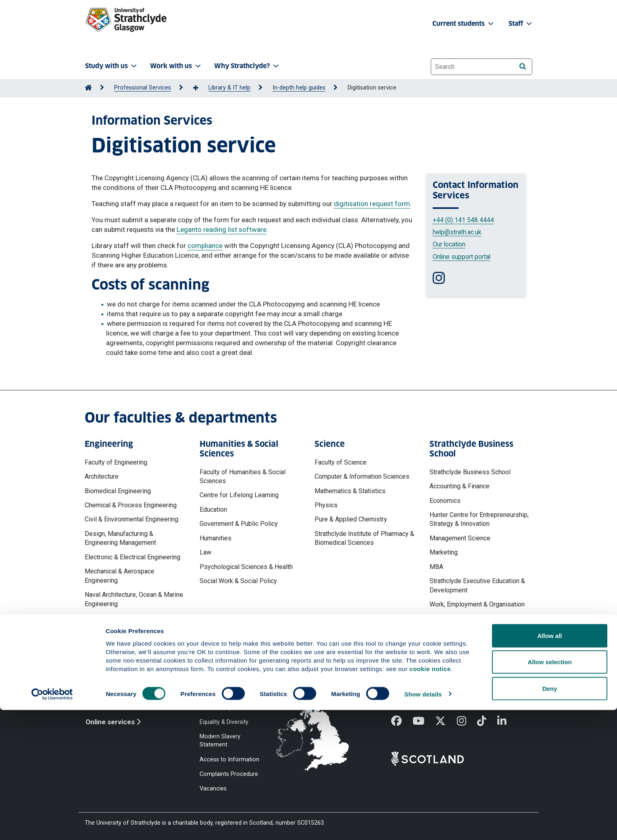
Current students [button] (464, 24)
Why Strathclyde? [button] (247, 66)
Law (205, 552)
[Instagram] (467, 721)
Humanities (216, 538)
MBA (436, 567)
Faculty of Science (341, 462)
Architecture (102, 476)
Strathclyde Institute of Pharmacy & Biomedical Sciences (364, 538)
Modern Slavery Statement (220, 741)
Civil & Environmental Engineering (131, 519)
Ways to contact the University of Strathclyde (435, 682)
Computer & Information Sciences (362, 476)
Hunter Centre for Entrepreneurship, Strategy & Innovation (479, 519)
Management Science (460, 538)
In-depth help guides (299, 88)
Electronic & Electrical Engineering (132, 557)
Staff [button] (521, 24)
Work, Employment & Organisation (477, 604)
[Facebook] (402, 721)
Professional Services (143, 88)
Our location (449, 244)
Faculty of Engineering (116, 462)
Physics (326, 505)
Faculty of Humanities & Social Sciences (243, 476)
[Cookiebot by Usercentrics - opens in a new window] (52, 824)
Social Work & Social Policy (238, 581)
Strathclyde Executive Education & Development (477, 585)
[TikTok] (487, 721)
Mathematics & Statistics (350, 491)
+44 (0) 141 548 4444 (463, 220)
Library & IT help (229, 88)
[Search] (522, 66)
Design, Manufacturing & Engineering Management (120, 538)
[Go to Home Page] (88, 88)
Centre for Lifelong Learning (239, 495)
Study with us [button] (112, 66)
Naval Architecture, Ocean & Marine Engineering (134, 599)
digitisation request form (372, 204)
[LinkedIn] (507, 721)
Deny (550, 818)
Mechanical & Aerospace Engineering (120, 576)
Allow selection (549, 792)
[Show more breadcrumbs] (200, 88)
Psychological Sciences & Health (246, 567)
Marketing (444, 552)
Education (213, 510)
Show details (423, 824)
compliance (205, 246)
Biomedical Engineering (118, 491)
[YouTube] (424, 721)
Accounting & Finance (460, 486)
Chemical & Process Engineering (131, 505)
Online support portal (462, 257)
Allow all (550, 766)
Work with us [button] (176, 66)
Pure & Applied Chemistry (351, 519)
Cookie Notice (218, 693)
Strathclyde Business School (470, 472)
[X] (446, 721)
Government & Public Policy (239, 524)
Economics (445, 501)
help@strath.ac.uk (457, 232)
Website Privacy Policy (229, 678)
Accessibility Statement (230, 707)
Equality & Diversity (224, 722)
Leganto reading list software (222, 229)
